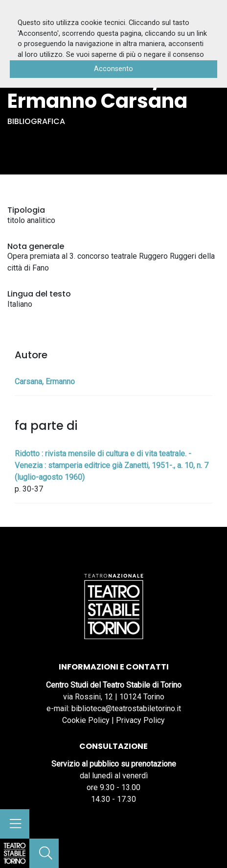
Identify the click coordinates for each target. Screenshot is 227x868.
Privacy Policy (140, 720)
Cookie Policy (86, 720)
